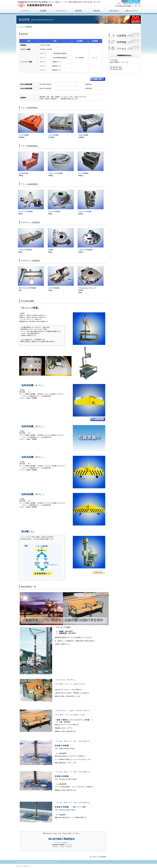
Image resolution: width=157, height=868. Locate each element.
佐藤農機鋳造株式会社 (48, 5)
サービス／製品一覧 (124, 36)
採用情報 (124, 42)
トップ (22, 27)
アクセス (124, 49)
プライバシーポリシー (23, 866)
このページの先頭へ (99, 856)
